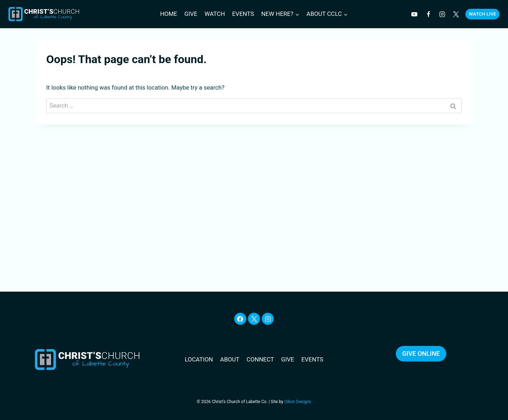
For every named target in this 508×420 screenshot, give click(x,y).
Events (243, 14)
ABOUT (230, 359)
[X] (254, 319)
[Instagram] (442, 14)
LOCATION (199, 359)
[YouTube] (415, 14)
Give (191, 14)
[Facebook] (428, 14)
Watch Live (483, 14)
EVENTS (312, 359)
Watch (215, 14)
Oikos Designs (298, 402)
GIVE (288, 359)
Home (169, 14)
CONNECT (260, 359)
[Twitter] (456, 14)
